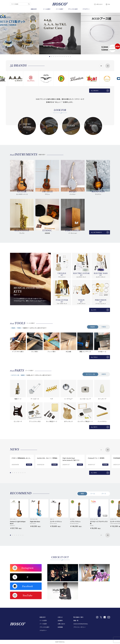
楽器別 (104, 374)
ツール (93, 494)
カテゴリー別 (90, 374)
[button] (50, 56)
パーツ (104, 494)
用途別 (93, 327)
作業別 (104, 327)
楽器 (82, 494)
